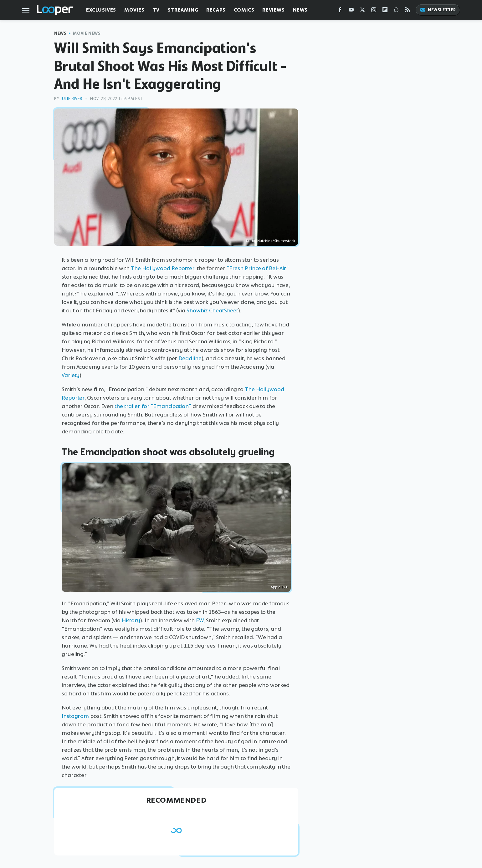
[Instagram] (374, 11)
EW (200, 620)
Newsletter (438, 10)
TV (156, 10)
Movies (134, 10)
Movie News (87, 33)
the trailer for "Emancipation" (153, 406)
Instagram (75, 716)
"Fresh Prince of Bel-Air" (258, 268)
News (300, 10)
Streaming (183, 10)
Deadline (190, 358)
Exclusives (101, 10)
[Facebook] (340, 11)
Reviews (273, 10)
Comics (244, 10)
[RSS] (408, 11)
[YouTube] (351, 11)
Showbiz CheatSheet (212, 310)
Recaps (216, 10)
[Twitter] (362, 11)
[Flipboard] (385, 11)
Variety (71, 375)
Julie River (71, 99)
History (131, 620)
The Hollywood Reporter (163, 268)
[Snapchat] (396, 11)
